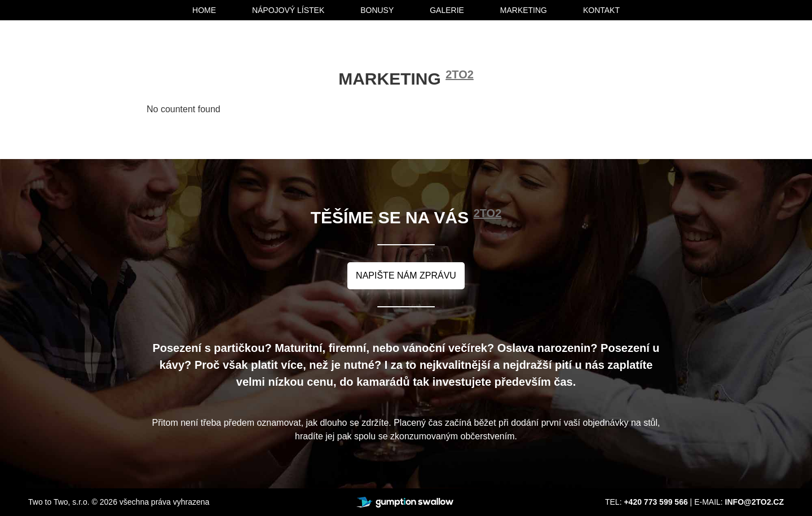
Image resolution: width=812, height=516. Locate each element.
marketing (524, 10)
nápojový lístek (288, 10)
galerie (447, 10)
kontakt (601, 10)
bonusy (377, 10)
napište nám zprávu (406, 275)
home (204, 10)
